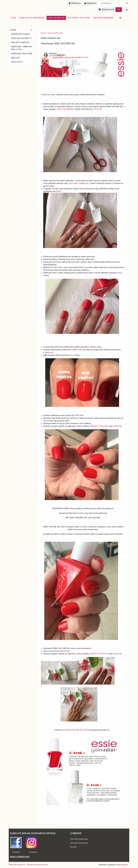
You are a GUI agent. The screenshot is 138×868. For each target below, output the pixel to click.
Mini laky (15, 58)
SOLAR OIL (118, 426)
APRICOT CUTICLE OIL (99, 426)
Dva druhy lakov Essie (79, 18)
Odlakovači (49, 352)
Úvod (13, 18)
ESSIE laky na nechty (21, 38)
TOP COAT (98, 109)
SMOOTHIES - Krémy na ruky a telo (22, 48)
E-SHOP (22, 30)
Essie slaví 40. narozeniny (32, 18)
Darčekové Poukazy (21, 34)
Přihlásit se (74, 3)
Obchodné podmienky (103, 18)
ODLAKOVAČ (65, 651)
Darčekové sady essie (22, 54)
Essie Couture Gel (56, 18)
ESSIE (59, 191)
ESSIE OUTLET (17, 62)
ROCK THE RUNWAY (65, 109)
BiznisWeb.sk (122, 865)
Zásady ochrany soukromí (38, 865)
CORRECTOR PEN (78, 350)
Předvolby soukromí (17, 865)
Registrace (90, 3)
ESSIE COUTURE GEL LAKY (77, 730)
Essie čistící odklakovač (79, 183)
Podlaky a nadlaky (20, 42)
